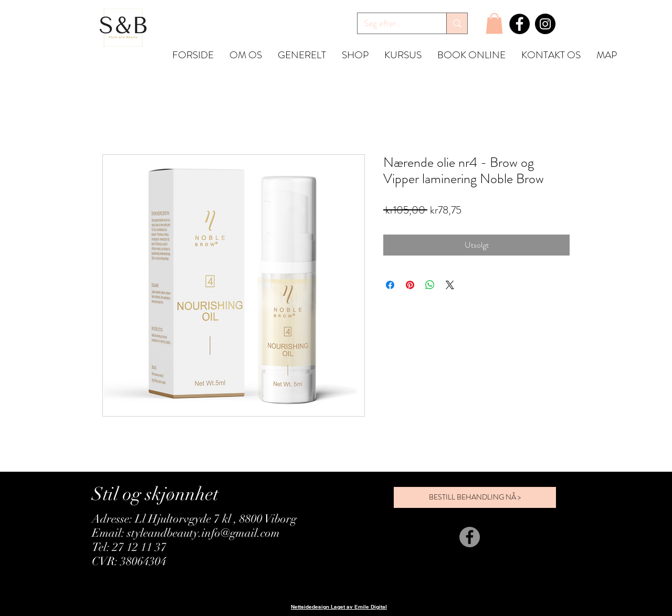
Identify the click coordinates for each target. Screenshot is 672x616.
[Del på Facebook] (390, 285)
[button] (494, 23)
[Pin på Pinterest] (410, 285)
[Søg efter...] (394, 24)
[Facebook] (519, 24)
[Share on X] (450, 285)
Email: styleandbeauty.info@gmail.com (186, 533)
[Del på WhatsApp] (430, 285)
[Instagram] (545, 24)
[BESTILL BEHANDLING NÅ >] (475, 497)
